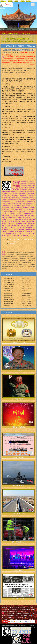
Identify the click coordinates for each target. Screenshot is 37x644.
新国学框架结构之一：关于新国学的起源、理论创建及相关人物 (19, 240)
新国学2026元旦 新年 (18, 415)
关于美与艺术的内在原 (27, 284)
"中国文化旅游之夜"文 (27, 295)
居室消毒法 (24, 290)
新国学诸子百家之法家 (9, 284)
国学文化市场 (24, 41)
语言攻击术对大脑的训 (27, 280)
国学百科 (16, 41)
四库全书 (10, 41)
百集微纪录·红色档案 (26, 305)
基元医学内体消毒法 (26, 278)
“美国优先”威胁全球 (18, 445)
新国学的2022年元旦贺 (9, 282)
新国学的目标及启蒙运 (27, 282)
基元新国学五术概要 (9, 286)
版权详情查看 (31, 65)
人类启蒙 (16, 1)
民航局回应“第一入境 (26, 301)
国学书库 (4, 41)
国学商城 (28, 1)
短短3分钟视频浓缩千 (26, 293)
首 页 (7, 39)
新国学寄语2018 (8, 290)
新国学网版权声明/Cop (9, 280)
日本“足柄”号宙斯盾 (18, 474)
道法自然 (10, 1)
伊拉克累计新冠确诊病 (27, 297)
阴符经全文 (13, 243)
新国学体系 (26, 39)
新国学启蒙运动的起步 (27, 288)
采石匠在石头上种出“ (26, 299)
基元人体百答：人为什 (9, 288)
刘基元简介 (18, 359)
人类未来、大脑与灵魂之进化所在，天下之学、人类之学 (15, 33)
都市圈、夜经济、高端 (18, 502)
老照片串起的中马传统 (18, 587)
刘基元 (29, 46)
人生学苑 (22, 1)
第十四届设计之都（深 (18, 558)
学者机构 (19, 39)
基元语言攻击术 (25, 286)
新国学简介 (4, 1)
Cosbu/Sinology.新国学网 (17, 607)
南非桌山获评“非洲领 (26, 303)
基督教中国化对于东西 (18, 330)
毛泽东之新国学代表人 (18, 387)
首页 (14, 46)
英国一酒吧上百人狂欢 (18, 530)
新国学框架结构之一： (9, 278)
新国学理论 (13, 39)
